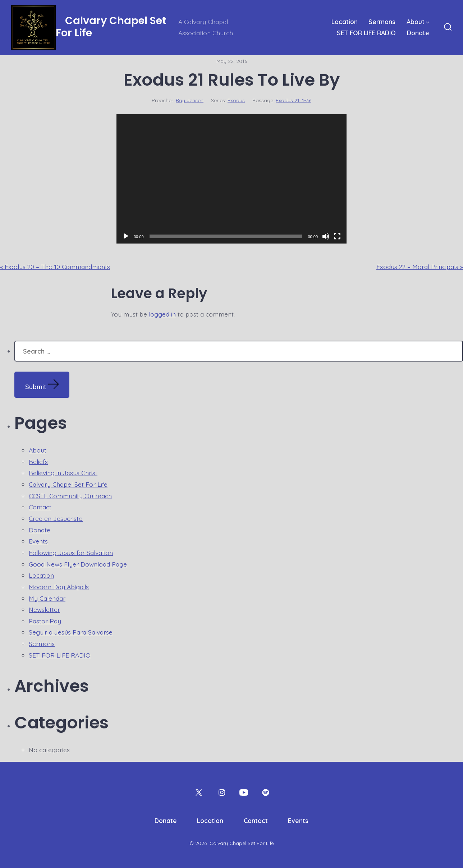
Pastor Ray (45, 621)
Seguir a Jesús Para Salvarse (71, 632)
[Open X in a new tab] (199, 792)
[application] (232, 179)
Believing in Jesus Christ (63, 473)
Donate (418, 33)
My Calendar (47, 598)
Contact (40, 507)
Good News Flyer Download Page (78, 564)
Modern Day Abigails (59, 587)
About (418, 22)
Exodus (236, 100)
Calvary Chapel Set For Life (68, 484)
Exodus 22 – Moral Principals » (420, 267)
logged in (162, 314)
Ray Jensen (190, 100)
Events (38, 541)
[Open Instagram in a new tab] (222, 792)
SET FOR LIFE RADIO (366, 33)
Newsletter (44, 609)
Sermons (382, 22)
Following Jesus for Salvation (71, 553)
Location (345, 22)
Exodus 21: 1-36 (294, 100)
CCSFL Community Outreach (70, 496)
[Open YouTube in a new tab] (244, 792)
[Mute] (326, 236)
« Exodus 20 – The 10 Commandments (55, 267)
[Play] (126, 236)
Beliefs (38, 462)
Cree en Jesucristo (56, 518)
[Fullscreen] (337, 236)
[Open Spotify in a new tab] (266, 792)
